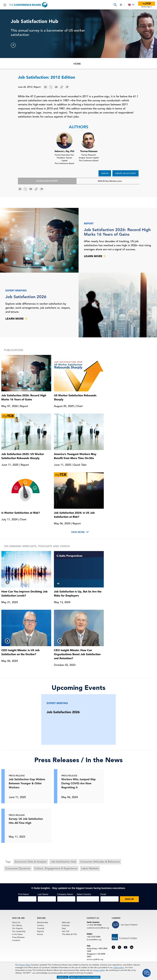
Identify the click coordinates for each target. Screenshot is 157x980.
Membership (43, 922)
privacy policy (99, 970)
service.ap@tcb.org (95, 959)
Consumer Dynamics (18, 868)
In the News (17, 934)
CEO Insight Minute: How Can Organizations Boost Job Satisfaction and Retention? (77, 654)
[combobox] (131, 5)
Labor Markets (90, 868)
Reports (40, 931)
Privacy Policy (25, 965)
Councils (41, 928)
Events (40, 934)
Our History (17, 925)
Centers (40, 925)
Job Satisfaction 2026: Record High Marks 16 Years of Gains (117, 232)
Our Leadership (19, 931)
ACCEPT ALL (63, 977)
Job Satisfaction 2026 (26, 297)
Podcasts (66, 925)
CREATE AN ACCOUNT (125, 173)
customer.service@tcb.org (98, 928)
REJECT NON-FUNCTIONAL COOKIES (85, 977)
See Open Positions (129, 925)
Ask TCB (65, 931)
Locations (16, 940)
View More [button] (78, 532)
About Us (16, 922)
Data (64, 928)
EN (131, 5)
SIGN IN (105, 173)
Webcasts (66, 922)
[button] (13, 45)
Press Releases (18, 937)
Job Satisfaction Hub (63, 862)
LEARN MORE (95, 256)
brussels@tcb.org (94, 940)
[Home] (28, 5)
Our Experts (17, 928)
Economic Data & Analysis (31, 862)
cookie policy (118, 967)
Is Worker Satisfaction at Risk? (21, 513)
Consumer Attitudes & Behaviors (100, 862)
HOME (77, 64)
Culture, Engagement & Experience (56, 868)
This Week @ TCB (69, 934)
